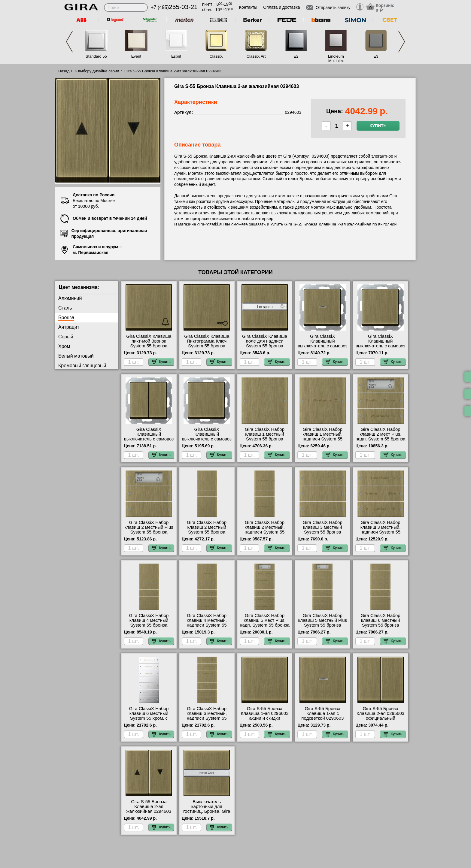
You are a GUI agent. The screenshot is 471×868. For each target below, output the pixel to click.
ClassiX (216, 56)
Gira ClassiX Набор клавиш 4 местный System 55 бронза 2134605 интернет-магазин (149, 625)
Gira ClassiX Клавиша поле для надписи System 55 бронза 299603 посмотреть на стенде (264, 346)
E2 (296, 56)
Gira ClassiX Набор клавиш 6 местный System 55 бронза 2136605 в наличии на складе (381, 625)
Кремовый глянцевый (82, 366)
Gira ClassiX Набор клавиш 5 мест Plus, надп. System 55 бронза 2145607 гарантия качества (265, 625)
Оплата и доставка (281, 7)
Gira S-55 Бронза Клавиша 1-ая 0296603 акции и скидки (264, 713)
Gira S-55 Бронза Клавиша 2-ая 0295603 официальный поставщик (380, 716)
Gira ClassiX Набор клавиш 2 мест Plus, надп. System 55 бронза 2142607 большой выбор (381, 439)
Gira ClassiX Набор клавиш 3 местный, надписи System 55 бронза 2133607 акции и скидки (381, 532)
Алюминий (70, 298)
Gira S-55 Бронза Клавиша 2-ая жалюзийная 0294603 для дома (149, 809)
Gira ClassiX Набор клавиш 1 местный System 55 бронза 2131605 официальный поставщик (265, 439)
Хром (64, 346)
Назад (64, 71)
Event (136, 56)
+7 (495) (174, 7)
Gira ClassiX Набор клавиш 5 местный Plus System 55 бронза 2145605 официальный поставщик (322, 625)
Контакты (248, 7)
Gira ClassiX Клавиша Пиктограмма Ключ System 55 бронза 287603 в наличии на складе (207, 346)
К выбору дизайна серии (97, 71)
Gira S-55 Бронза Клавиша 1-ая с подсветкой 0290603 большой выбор (322, 716)
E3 (376, 56)
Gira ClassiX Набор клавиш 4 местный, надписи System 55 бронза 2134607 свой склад (207, 625)
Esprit (176, 56)
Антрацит (69, 327)
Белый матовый (76, 356)
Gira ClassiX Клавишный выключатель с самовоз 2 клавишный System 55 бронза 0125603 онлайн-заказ (149, 441)
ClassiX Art (256, 56)
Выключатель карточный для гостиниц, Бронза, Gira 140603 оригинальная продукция (207, 811)
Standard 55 (96, 56)
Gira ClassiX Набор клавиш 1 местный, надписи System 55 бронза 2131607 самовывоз (323, 439)
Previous (69, 42)
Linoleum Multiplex (336, 59)
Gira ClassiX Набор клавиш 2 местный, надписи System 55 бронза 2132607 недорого (265, 532)
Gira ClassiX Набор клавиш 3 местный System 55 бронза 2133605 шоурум (323, 530)
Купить (378, 126)
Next (402, 42)
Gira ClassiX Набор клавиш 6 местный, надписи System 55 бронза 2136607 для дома (207, 718)
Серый (66, 337)
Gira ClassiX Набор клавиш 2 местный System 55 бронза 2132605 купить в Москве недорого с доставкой (207, 534)
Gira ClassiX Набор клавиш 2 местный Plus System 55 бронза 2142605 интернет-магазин (149, 532)
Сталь (65, 308)
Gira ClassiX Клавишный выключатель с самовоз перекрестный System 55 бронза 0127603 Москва (380, 348)
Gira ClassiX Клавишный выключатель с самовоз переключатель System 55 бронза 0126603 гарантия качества (207, 441)
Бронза (66, 318)
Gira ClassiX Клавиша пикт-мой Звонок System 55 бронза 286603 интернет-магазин (149, 346)
